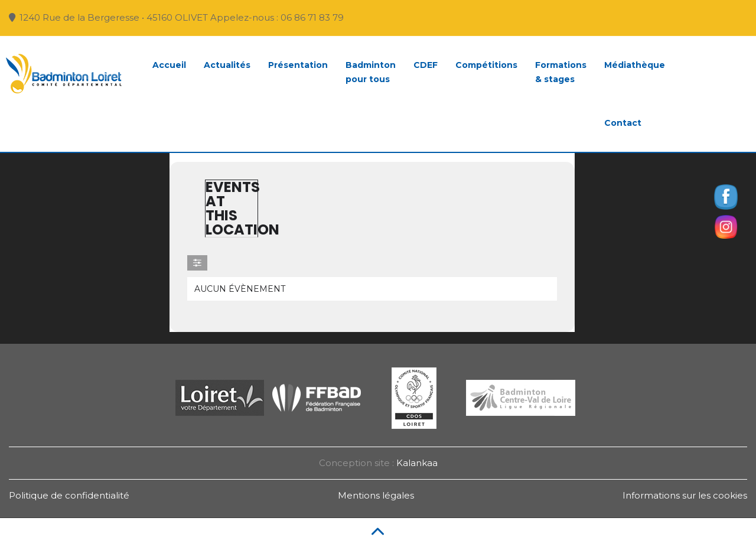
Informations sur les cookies (685, 495)
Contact (623, 123)
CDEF (426, 65)
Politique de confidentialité (69, 495)
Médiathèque (635, 65)
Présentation (298, 65)
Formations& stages (561, 72)
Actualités (227, 65)
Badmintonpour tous (371, 72)
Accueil (169, 65)
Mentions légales (376, 495)
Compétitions (486, 65)
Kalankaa (417, 463)
